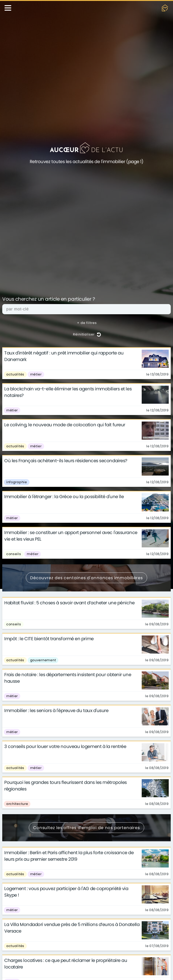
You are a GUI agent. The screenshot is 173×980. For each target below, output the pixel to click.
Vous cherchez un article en (49, 299)
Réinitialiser (87, 334)
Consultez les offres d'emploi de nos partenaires (86, 828)
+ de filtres (87, 323)
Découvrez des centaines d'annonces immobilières (86, 578)
